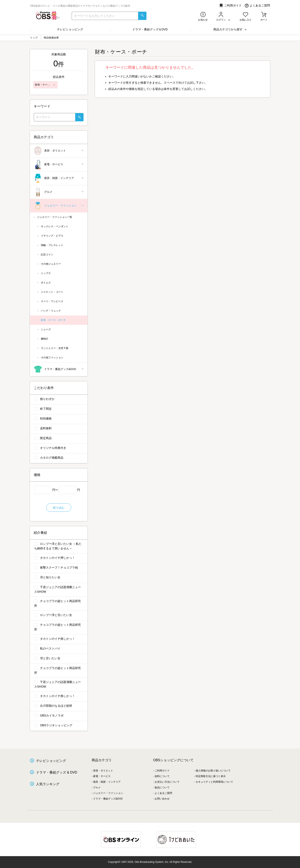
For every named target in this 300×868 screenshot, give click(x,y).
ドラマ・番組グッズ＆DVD (150, 29)
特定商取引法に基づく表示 (211, 776)
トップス (46, 273)
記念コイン (47, 255)
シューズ (46, 329)
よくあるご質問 (257, 6)
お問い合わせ (162, 799)
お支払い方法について (167, 782)
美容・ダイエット (59, 151)
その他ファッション (52, 358)
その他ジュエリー (51, 264)
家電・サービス (59, 165)
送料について (162, 776)
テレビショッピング (70, 29)
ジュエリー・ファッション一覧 (55, 217)
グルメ (59, 192)
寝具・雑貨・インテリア (59, 178)
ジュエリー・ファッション (59, 206)
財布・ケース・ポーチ (53, 320)
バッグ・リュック (51, 311)
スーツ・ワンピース (52, 301)
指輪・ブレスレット (52, 245)
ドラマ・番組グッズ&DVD (59, 369)
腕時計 (45, 339)
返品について (162, 787)
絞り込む (59, 508)
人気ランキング (48, 784)
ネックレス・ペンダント (55, 226)
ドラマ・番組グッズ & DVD (57, 772)
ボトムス (46, 283)
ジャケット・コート (52, 292)
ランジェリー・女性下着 (55, 348)
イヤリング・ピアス (52, 236)
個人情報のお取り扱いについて (213, 771)
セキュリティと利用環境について (214, 782)
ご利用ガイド (231, 6)
